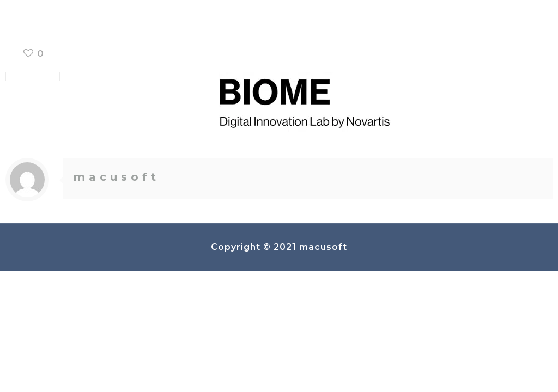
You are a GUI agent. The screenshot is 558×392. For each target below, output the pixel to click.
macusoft (117, 177)
